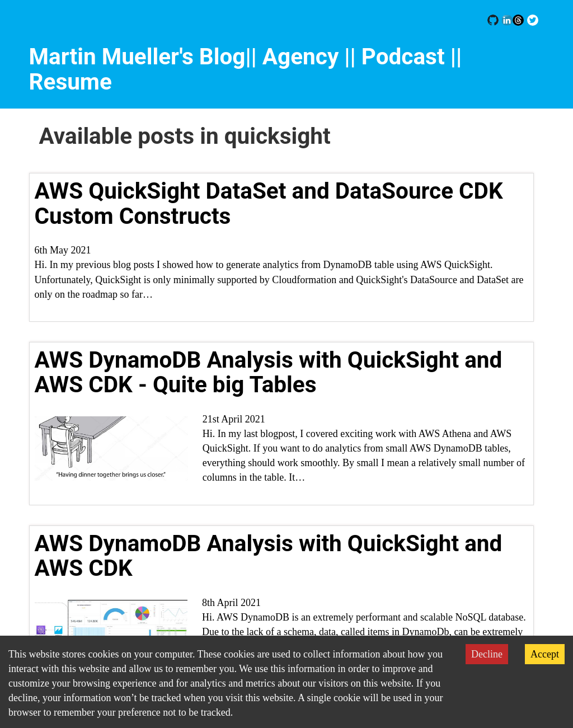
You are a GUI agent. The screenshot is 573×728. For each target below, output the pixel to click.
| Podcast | (403, 57)
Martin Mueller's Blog (137, 57)
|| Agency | (297, 57)
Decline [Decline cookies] (487, 654)
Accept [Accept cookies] (545, 654)
